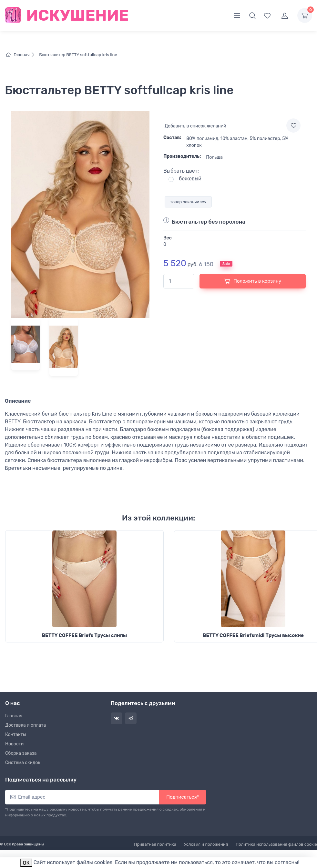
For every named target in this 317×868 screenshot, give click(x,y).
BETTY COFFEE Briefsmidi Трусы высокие (253, 635)
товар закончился (188, 202)
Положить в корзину (253, 281)
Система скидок (23, 763)
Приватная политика (155, 844)
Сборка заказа (21, 753)
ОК (26, 863)
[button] (252, 15)
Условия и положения (206, 844)
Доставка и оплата (26, 725)
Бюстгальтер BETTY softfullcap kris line (78, 55)
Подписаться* (183, 797)
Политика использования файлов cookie (276, 844)
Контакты (16, 735)
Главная (22, 55)
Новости (14, 744)
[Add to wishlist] (293, 126)
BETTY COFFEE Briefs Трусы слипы (85, 635)
